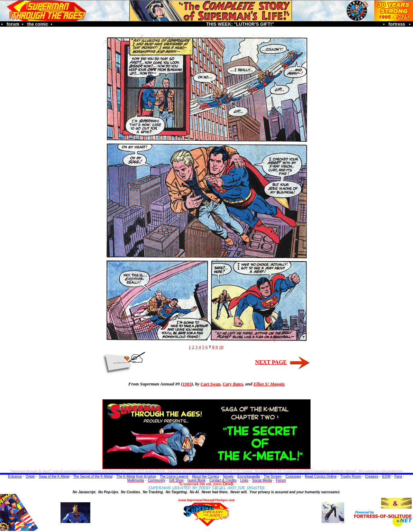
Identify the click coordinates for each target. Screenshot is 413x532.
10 (221, 347)
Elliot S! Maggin (269, 384)
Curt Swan (210, 384)
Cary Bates (233, 384)
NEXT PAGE (271, 362)
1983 (187, 384)
